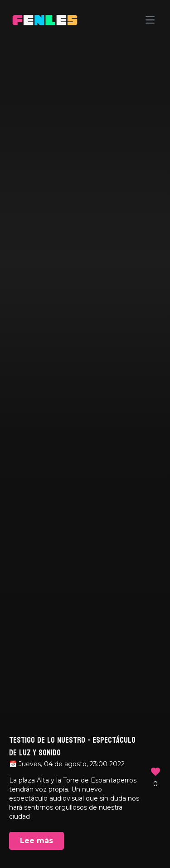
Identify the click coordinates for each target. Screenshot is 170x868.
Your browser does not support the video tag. (85, 434)
